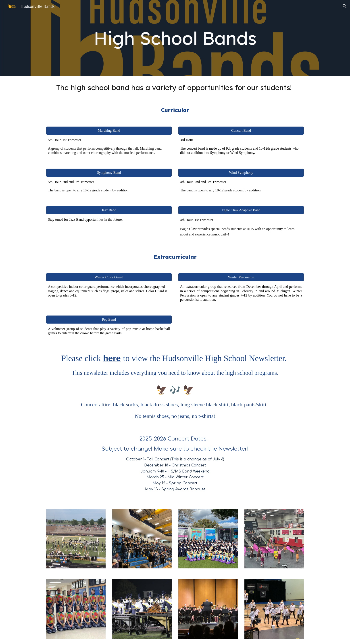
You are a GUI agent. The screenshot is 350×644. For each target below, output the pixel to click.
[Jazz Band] (109, 210)
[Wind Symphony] (241, 173)
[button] (345, 6)
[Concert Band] (241, 131)
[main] (175, 38)
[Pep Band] (109, 320)
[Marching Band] (109, 131)
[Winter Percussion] (241, 277)
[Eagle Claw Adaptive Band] (241, 210)
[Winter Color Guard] (109, 277)
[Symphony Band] (109, 173)
